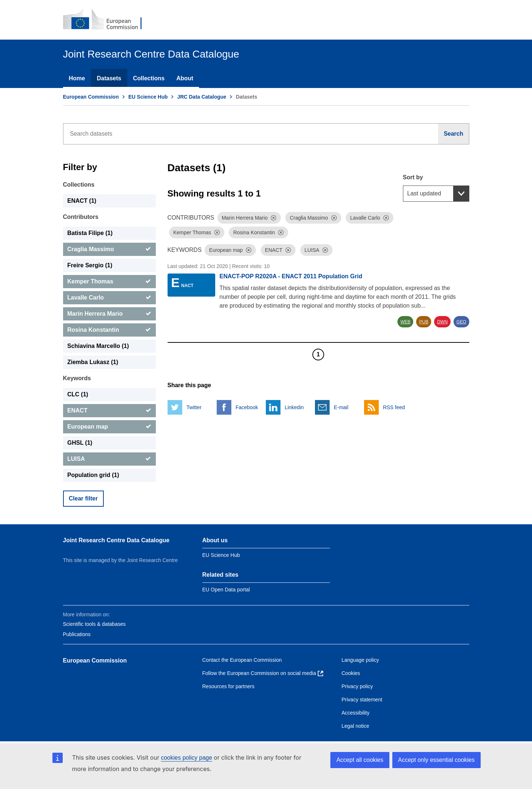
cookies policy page (187, 758)
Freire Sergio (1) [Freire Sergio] (90, 265)
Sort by (413, 177)
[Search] (454, 134)
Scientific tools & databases (94, 624)
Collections (149, 78)
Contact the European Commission (242, 660)
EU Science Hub (148, 97)
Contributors (81, 217)
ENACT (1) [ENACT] (82, 201)
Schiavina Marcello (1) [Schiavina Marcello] (98, 346)
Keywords (77, 378)
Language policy (360, 660)
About (185, 78)
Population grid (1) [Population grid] (93, 475)
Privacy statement (362, 700)
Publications (77, 634)
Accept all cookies (360, 760)
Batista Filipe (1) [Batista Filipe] (90, 233)
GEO (461, 322)
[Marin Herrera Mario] (109, 314)
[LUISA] (109, 459)
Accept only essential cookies (436, 760)
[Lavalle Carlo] (109, 298)
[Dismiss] (274, 218)
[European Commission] (107, 20)
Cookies (351, 673)
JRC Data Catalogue (202, 97)
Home (77, 78)
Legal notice (356, 726)
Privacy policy (357, 686)
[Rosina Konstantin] (109, 330)
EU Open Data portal (226, 590)
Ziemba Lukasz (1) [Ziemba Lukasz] (93, 362)
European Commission (91, 97)
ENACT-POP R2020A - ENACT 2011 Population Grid (291, 276)
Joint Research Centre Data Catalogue (116, 540)
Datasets (109, 78)
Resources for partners (228, 686)
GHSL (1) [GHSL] (80, 443)
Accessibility (356, 713)
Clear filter (83, 498)
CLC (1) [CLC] (78, 394)
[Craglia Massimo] (109, 249)
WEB (405, 322)
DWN (442, 322)
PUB (424, 322)
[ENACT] (109, 411)
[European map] (109, 427)
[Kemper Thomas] (109, 282)
